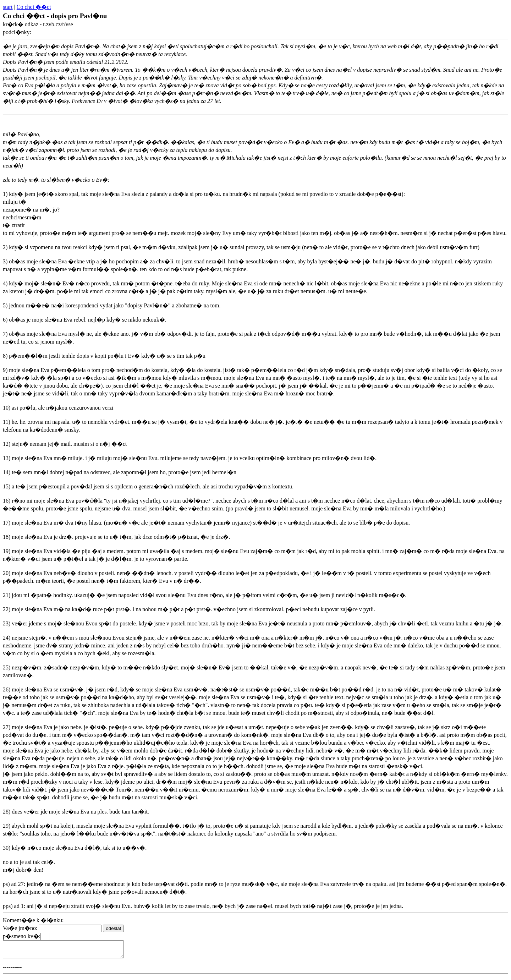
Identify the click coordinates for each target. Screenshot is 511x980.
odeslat (113, 928)
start (8, 7)
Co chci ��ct (34, 7)
